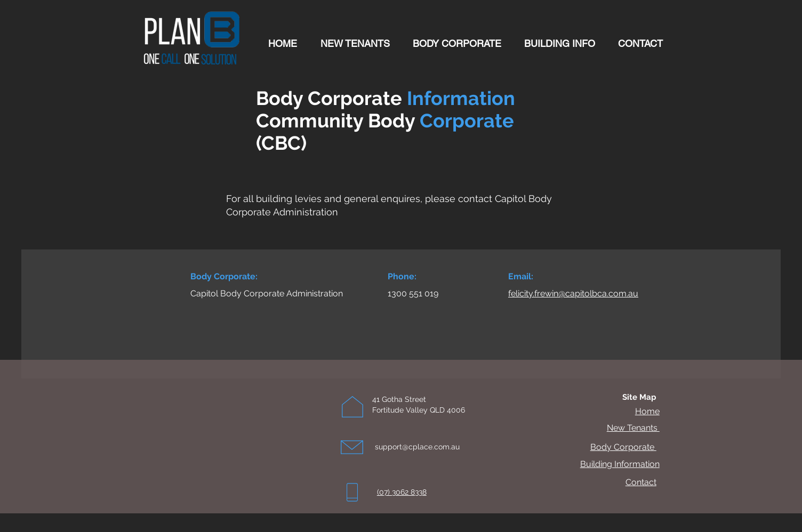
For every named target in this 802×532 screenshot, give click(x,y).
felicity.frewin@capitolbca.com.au (573, 293)
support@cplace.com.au (417, 447)
